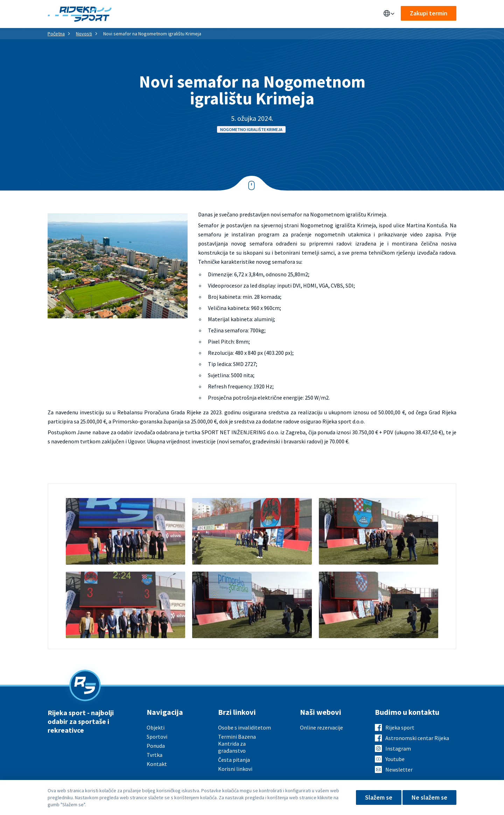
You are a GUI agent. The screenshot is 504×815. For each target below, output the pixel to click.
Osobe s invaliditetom (244, 727)
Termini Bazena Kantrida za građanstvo (237, 744)
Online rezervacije (321, 727)
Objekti (138, 14)
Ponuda (169, 14)
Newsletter (399, 769)
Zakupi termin (429, 13)
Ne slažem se (429, 797)
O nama (268, 14)
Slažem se (379, 797)
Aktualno (236, 14)
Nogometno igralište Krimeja (251, 129)
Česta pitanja (234, 760)
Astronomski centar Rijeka (417, 738)
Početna (56, 34)
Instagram (398, 748)
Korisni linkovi (235, 769)
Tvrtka (155, 755)
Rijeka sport (400, 727)
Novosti (84, 34)
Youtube (395, 759)
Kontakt (299, 14)
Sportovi (201, 14)
